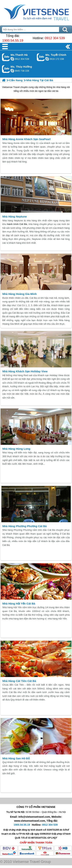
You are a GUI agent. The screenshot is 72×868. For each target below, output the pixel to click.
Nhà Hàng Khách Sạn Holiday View (25, 371)
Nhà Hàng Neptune (15, 217)
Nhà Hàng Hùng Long (16, 449)
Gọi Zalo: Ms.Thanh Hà (6, 57)
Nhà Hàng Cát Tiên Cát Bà (19, 681)
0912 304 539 (55, 38)
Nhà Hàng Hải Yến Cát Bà (19, 604)
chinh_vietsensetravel (47, 59)
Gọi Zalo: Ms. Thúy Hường (6, 69)
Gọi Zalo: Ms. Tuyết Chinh (41, 57)
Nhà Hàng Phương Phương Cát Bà (25, 526)
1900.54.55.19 (13, 41)
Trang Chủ (36, 12)
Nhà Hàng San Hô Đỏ (16, 758)
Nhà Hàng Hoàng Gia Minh (20, 294)
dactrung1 (12, 71)
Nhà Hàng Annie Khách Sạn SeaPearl (26, 139)
